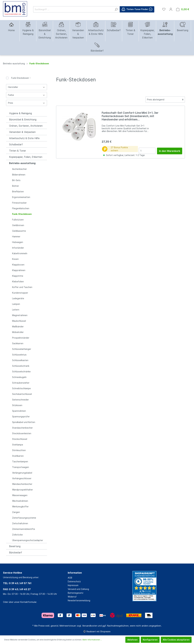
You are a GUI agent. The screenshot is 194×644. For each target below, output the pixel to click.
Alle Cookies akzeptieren (176, 640)
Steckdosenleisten (22, 433)
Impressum (73, 585)
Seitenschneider (20, 400)
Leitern (16, 310)
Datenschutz (74, 581)
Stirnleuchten (19, 450)
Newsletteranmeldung (79, 600)
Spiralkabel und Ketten (24, 422)
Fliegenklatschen (21, 208)
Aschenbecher (19, 169)
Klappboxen (18, 265)
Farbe (27, 95)
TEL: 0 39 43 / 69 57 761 (17, 583)
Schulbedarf (16, 144)
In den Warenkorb (170, 151)
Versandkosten (90, 626)
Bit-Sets (16, 180)
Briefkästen (18, 191)
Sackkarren (18, 343)
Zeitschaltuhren (20, 523)
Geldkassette (19, 231)
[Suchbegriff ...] (73, 9)
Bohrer (16, 186)
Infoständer (18, 248)
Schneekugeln (19, 377)
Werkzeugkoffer (20, 506)
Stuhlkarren (18, 456)
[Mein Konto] (171, 9)
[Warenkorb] (183, 9)
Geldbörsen (18, 225)
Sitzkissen (17, 405)
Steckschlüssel (20, 439)
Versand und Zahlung (78, 589)
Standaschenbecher (22, 428)
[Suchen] (116, 9)
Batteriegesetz (76, 593)
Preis (27, 103)
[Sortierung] (165, 100)
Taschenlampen (20, 461)
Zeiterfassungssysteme (24, 518)
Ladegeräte (18, 298)
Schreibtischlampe (21, 388)
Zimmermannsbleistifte (24, 529)
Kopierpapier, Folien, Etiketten (26, 157)
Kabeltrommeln (20, 253)
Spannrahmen (19, 411)
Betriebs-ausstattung (22, 163)
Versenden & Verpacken (22, 132)
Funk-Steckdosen (21, 78)
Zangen (16, 512)
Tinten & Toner (18, 151)
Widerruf (72, 597)
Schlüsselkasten (20, 360)
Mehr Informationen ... (92, 640)
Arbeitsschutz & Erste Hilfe (24, 138)
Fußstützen (18, 220)
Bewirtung (15, 546)
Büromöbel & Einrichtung (23, 119)
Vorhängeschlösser (22, 478)
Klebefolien (18, 281)
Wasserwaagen (20, 495)
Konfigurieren (150, 640)
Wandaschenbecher (22, 484)
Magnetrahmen (20, 315)
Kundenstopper (20, 293)
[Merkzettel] (164, 9)
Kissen (15, 259)
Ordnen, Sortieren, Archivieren (26, 126)
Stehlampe (18, 445)
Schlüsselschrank (21, 366)
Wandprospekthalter (23, 490)
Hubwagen (18, 242)
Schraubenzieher (21, 383)
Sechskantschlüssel (22, 394)
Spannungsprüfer (21, 416)
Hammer (16, 236)
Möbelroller (18, 332)
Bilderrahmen (19, 175)
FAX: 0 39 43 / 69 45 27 (17, 589)
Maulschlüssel (19, 321)
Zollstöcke (17, 535)
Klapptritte (18, 276)
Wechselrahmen (20, 501)
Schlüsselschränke (21, 371)
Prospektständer (21, 338)
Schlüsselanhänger (22, 349)
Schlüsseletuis (19, 355)
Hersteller (27, 87)
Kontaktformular (28, 602)
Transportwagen (21, 467)
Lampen (16, 304)
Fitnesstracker (19, 203)
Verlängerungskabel (22, 473)
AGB (70, 578)
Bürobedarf (16, 552)
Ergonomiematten (21, 197)
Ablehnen (132, 640)
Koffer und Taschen (22, 287)
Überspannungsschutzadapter (28, 540)
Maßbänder (18, 326)
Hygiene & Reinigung (20, 113)
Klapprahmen (19, 270)
